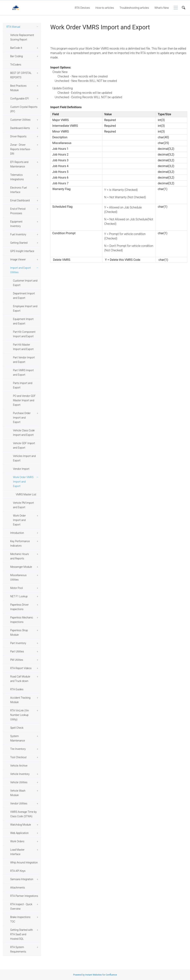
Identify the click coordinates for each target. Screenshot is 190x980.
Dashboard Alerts (20, 128)
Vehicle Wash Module (18, 793)
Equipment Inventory (16, 224)
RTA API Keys (18, 871)
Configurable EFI (20, 99)
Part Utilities (17, 651)
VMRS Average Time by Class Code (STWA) (23, 814)
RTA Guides (17, 689)
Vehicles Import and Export (24, 458)
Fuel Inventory (18, 234)
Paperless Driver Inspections (19, 607)
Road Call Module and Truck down (20, 679)
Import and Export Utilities (21, 270)
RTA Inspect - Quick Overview (21, 906)
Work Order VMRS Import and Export (23, 482)
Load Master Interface (17, 852)
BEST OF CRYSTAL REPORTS (21, 75)
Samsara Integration (22, 879)
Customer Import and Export (25, 283)
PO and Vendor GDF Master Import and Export (24, 400)
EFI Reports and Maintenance (19, 164)
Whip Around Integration (24, 863)
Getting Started (19, 243)
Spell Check (17, 728)
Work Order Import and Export (19, 520)
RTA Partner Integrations (24, 896)
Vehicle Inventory (20, 774)
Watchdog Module (21, 825)
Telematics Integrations (17, 177)
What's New (162, 8)
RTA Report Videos (21, 668)
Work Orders (17, 841)
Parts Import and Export (23, 385)
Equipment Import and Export (23, 321)
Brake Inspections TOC (20, 919)
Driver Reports (18, 136)
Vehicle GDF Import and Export (24, 445)
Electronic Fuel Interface (19, 190)
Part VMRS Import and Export (23, 373)
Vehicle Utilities (19, 782)
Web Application (19, 833)
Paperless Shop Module (19, 633)
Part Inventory (18, 643)
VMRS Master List (26, 494)
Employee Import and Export (25, 308)
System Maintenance (18, 738)
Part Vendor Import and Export (24, 360)
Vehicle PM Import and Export (23, 505)
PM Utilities (17, 660)
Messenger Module (21, 567)
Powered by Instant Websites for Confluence (95, 975)
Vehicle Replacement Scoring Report (22, 37)
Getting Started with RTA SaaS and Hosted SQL (22, 934)
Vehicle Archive (19, 766)
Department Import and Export (24, 296)
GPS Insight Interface (22, 251)
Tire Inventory (18, 749)
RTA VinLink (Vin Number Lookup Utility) (19, 715)
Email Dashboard (20, 200)
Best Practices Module (18, 88)
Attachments (18, 888)
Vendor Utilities (19, 803)
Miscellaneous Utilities (18, 577)
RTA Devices (82, 8)
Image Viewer (18, 259)
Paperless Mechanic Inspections (22, 620)
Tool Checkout (18, 757)
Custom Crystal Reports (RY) (24, 109)
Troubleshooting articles (134, 8)
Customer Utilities (20, 120)
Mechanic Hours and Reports (19, 556)
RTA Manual (13, 27)
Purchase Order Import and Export (22, 418)
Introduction (17, 533)
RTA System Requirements (18, 949)
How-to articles (105, 8)
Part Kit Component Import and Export (24, 334)
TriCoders (16, 65)
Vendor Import (21, 469)
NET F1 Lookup (19, 596)
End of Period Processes (18, 211)
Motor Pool (17, 588)
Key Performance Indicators (20, 543)
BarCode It (16, 48)
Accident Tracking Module (20, 700)
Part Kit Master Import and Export (23, 347)
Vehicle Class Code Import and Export (24, 433)
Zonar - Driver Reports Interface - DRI (21, 149)
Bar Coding (17, 56)
